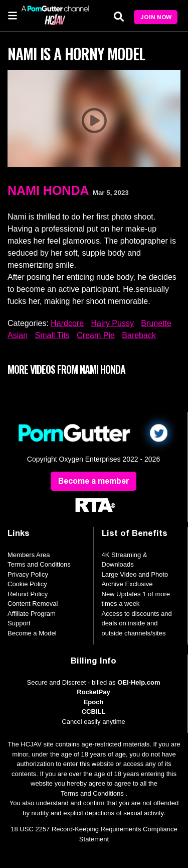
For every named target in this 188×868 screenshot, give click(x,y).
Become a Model (32, 633)
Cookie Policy (27, 584)
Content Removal (33, 604)
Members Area (29, 555)
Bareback (139, 335)
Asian (18, 335)
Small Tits (52, 335)
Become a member (93, 481)
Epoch (94, 702)
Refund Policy (28, 594)
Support (19, 623)
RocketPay (93, 692)
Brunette (156, 323)
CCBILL (94, 712)
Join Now (156, 17)
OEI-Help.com (139, 682)
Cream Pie (96, 335)
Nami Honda (48, 190)
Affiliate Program (32, 614)
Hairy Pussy (113, 323)
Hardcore (67, 323)
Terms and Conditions (39, 564)
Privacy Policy (28, 574)
